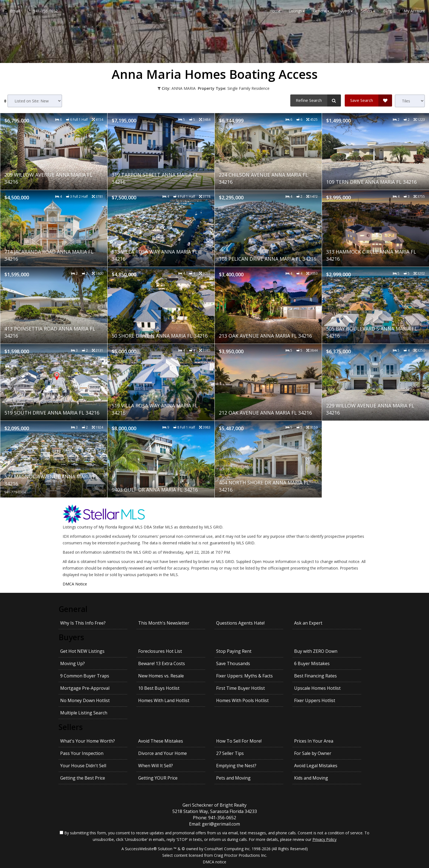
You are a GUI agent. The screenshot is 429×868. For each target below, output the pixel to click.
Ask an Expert (308, 623)
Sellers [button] (368, 11)
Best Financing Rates (315, 676)
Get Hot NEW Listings (82, 651)
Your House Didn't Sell (83, 766)
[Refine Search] (316, 100)
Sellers (71, 727)
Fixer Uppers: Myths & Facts (244, 676)
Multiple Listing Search (84, 713)
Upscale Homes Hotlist (317, 688)
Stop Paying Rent (234, 651)
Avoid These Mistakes (161, 741)
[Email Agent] (14, 11)
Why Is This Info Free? (83, 623)
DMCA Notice (75, 584)
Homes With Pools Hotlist (242, 700)
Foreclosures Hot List (160, 651)
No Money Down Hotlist (85, 700)
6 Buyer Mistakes (312, 663)
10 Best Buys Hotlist (159, 688)
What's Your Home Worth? (88, 741)
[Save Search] (368, 100)
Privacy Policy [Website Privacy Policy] (324, 839)
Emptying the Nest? (236, 766)
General (73, 609)
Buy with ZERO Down (316, 651)
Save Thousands (233, 663)
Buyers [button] (345, 11)
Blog (387, 11)
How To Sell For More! (239, 741)
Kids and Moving (311, 778)
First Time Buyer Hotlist (240, 688)
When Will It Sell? (156, 766)
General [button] (321, 11)
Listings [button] (297, 11)
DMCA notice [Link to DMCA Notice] (215, 862)
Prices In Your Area (314, 741)
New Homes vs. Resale (161, 676)
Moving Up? (73, 663)
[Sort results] (35, 101)
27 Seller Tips (230, 753)
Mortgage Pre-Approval (85, 688)
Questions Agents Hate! (240, 623)
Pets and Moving (233, 778)
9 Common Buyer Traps (85, 676)
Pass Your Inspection (82, 753)
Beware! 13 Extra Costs (162, 663)
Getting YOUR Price (158, 778)
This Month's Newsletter (164, 623)
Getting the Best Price (83, 778)
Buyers (71, 637)
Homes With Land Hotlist (164, 700)
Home (275, 11)
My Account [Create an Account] (412, 11)
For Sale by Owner (313, 753)
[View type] (410, 101)
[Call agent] (41, 11)
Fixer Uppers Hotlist (315, 700)
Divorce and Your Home (163, 753)
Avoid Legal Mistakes (316, 766)
